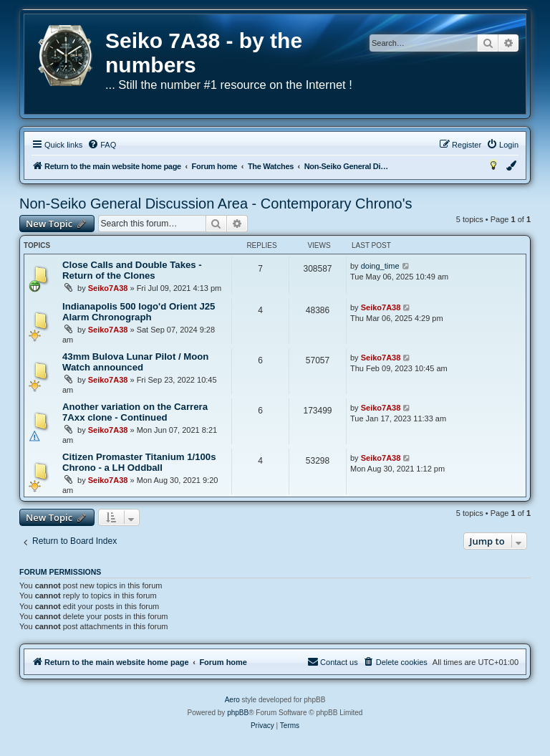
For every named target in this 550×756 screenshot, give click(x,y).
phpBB (238, 713)
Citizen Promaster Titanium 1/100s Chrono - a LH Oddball (139, 462)
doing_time (380, 266)
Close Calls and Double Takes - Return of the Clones (132, 270)
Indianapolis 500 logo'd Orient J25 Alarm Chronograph (139, 312)
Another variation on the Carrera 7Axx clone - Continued (135, 412)
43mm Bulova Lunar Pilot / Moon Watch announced (135, 362)
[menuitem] (102, 145)
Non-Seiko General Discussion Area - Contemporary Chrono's (216, 204)
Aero (232, 700)
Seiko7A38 (108, 288)
